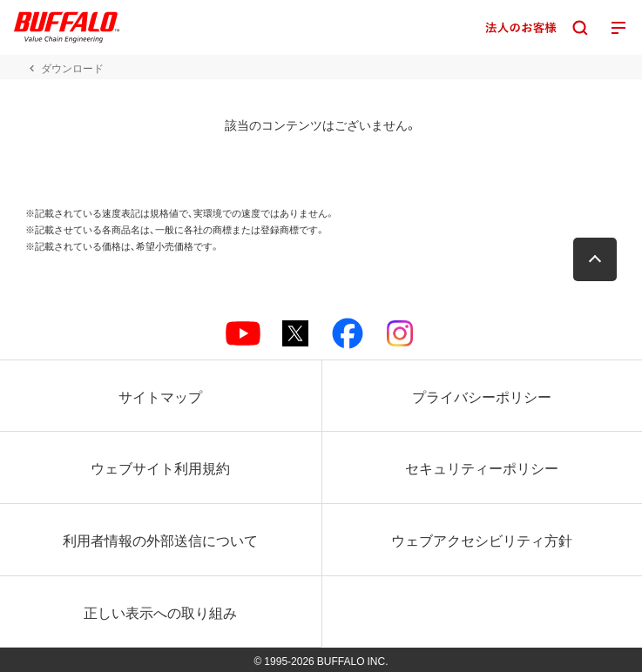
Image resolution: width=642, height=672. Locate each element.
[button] (595, 259)
